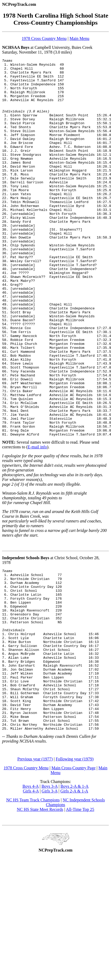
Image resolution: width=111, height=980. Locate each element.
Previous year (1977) (35, 866)
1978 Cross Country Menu (44, 38)
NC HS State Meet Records (40, 917)
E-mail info (37, 522)
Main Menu (79, 38)
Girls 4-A (31, 898)
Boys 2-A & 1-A (74, 893)
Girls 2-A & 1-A (74, 898)
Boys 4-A (30, 893)
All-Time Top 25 (80, 917)
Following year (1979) (75, 866)
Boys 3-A (49, 893)
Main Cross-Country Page (73, 875)
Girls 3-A (50, 898)
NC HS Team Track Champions (33, 907)
